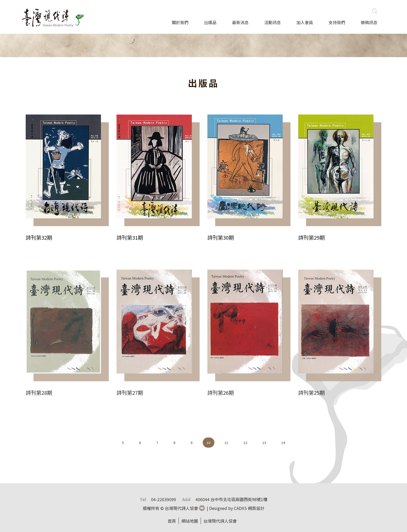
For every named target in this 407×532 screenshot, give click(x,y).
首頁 (172, 521)
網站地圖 (190, 521)
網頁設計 (256, 508)
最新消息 (240, 22)
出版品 (210, 22)
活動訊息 (273, 22)
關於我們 (180, 22)
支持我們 (337, 22)
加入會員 (305, 22)
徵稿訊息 (369, 22)
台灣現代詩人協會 (220, 521)
